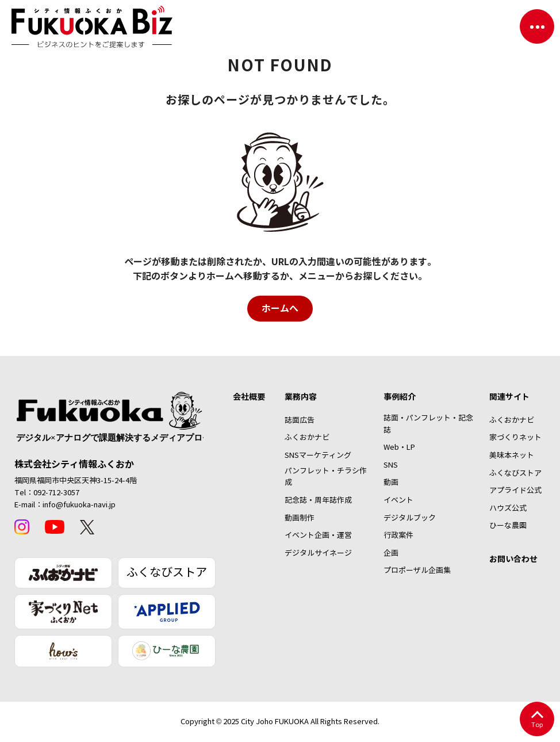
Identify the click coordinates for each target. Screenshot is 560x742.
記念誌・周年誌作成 (318, 500)
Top (537, 720)
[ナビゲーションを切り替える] (537, 26)
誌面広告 (300, 420)
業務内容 (301, 397)
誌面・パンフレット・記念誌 (428, 424)
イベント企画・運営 (318, 536)
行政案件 (398, 536)
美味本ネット (512, 456)
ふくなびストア (167, 573)
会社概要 (249, 397)
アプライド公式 (515, 491)
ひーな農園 (508, 526)
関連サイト (509, 397)
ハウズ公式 (508, 508)
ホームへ (280, 309)
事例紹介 (400, 397)
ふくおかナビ (307, 438)
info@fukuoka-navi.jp (79, 505)
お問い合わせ (513, 559)
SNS (391, 465)
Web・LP (399, 448)
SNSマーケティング (318, 456)
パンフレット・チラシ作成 (326, 477)
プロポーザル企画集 (417, 571)
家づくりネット (515, 438)
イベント (398, 500)
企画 (391, 553)
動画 (391, 483)
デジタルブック (410, 518)
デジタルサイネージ (318, 553)
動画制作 (300, 518)
